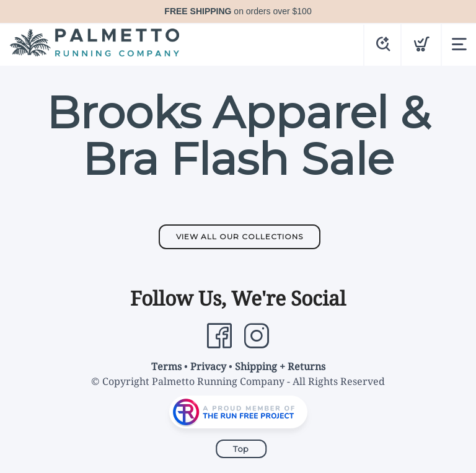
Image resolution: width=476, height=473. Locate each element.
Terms (166, 367)
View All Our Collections (240, 236)
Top (241, 449)
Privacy (208, 367)
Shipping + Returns (280, 367)
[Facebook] (219, 336)
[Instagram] (257, 336)
